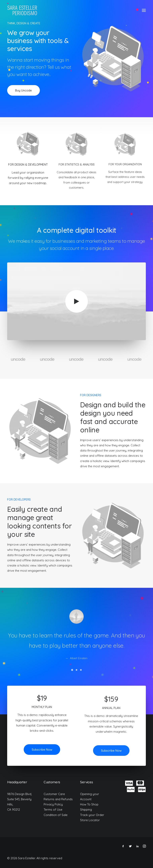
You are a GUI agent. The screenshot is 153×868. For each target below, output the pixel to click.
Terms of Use (53, 810)
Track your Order (92, 815)
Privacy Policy (53, 804)
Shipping (86, 810)
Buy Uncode (24, 90)
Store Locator (90, 820)
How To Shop (89, 804)
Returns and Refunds (58, 799)
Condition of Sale (56, 815)
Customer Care (54, 794)
